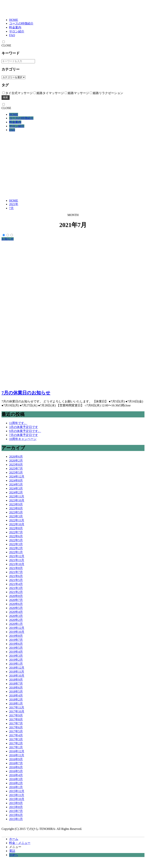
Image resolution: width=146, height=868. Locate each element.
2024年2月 (16, 492)
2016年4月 (16, 775)
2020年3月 (16, 616)
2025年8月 (16, 465)
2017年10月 (17, 711)
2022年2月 (16, 548)
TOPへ (13, 855)
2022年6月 (16, 536)
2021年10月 (17, 564)
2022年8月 (16, 528)
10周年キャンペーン (23, 439)
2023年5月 (16, 512)
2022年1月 (16, 552)
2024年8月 (16, 480)
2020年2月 (16, 620)
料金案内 (15, 27)
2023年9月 (16, 504)
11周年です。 (18, 423)
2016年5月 (16, 771)
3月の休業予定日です (24, 427)
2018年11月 (17, 672)
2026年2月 (16, 461)
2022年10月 (17, 524)
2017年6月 (16, 727)
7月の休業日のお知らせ (26, 393)
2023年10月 (17, 500)
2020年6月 (16, 604)
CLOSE (6, 45)
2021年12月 (17, 556)
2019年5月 (16, 648)
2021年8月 (16, 568)
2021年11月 (17, 560)
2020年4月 (16, 612)
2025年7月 (16, 469)
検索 (6, 97)
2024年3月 (16, 488)
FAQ (12, 35)
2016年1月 (16, 787)
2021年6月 (16, 576)
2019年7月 (16, 640)
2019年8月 (16, 636)
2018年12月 (17, 668)
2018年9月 (16, 680)
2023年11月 (17, 496)
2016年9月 (16, 759)
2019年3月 (16, 656)
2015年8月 (16, 807)
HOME (14, 20)
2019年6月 (16, 644)
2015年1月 (16, 819)
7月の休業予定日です (24, 435)
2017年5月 (16, 731)
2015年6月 (16, 815)
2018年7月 (16, 684)
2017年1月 (16, 747)
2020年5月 (16, 608)
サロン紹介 (17, 31)
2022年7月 (16, 532)
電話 (12, 851)
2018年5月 (16, 692)
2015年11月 (17, 795)
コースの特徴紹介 (21, 23)
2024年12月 (17, 476)
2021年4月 (16, 584)
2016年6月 (16, 767)
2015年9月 (16, 803)
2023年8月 (16, 508)
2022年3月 (16, 544)
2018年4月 (16, 696)
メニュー (15, 847)
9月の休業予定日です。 (25, 431)
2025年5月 (16, 472)
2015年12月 (17, 791)
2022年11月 (17, 520)
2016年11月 (17, 755)
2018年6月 (16, 688)
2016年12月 (17, 751)
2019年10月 (17, 632)
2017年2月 (16, 743)
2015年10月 (17, 799)
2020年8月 (16, 596)
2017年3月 (16, 739)
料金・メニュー (20, 843)
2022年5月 (16, 540)
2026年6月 (16, 457)
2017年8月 (16, 719)
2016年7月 (16, 763)
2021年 (14, 204)
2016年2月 (16, 783)
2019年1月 (16, 664)
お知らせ (8, 239)
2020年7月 (16, 600)
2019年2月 (16, 660)
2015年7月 (16, 811)
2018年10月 (17, 676)
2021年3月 (16, 588)
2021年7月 (16, 572)
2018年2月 (16, 700)
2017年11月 (17, 707)
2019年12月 (17, 628)
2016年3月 (16, 779)
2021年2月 (16, 592)
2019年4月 (16, 652)
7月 (11, 208)
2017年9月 (16, 715)
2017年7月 (16, 723)
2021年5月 (16, 580)
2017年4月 (16, 735)
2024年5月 (16, 484)
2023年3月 (16, 516)
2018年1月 (16, 703)
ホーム (14, 839)
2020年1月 (16, 624)
